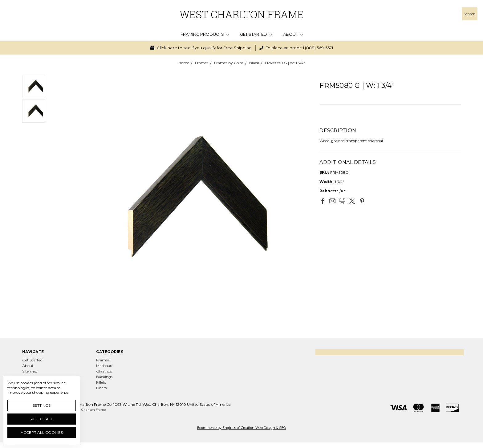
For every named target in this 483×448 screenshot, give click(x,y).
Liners (101, 388)
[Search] (470, 14)
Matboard (105, 366)
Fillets (101, 382)
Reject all (42, 419)
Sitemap (30, 371)
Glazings (104, 371)
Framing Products (205, 34)
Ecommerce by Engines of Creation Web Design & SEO (241, 428)
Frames (103, 360)
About (293, 34)
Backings (104, 377)
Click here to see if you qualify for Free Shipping (201, 48)
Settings (42, 405)
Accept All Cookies (42, 432)
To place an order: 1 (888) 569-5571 (296, 48)
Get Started (256, 34)
